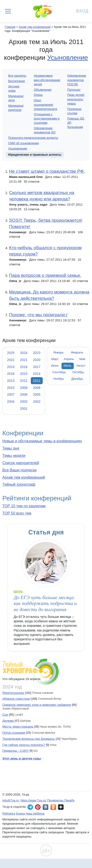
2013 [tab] (11, 381)
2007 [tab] (11, 395)
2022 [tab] (11, 360)
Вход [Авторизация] (82, 11)
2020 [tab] (37, 360)
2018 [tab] (24, 367)
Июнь (55, 366)
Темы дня (11, 448)
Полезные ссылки (74, 111)
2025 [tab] (11, 353)
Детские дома (14, 88)
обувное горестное (16, 699)
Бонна (21, 814)
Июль (67, 366)
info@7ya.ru (11, 800)
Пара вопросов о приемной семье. (45, 275)
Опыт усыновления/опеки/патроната (45, 104)
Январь (58, 352)
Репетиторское (13, 693)
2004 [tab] (11, 402)
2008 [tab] (37, 388)
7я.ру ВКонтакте (46, 807)
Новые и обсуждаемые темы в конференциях (42, 441)
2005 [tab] (37, 395)
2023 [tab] (37, 353)
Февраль (77, 352)
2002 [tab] (37, 402)
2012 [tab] (24, 381)
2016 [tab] (11, 374)
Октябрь (78, 372)
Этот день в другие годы (22, 758)
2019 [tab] (11, 367)
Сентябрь (59, 372)
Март (55, 359)
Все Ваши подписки (19, 470)
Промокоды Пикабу (61, 800)
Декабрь (77, 379)
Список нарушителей (21, 463)
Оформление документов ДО (45, 130)
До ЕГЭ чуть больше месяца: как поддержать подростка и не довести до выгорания (45, 603)
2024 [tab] (24, 353)
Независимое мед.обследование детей (47, 80)
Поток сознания (14, 733)
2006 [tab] (24, 395)
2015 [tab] (24, 374)
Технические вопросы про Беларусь (29, 739)
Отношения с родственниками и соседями (47, 118)
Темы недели (14, 456)
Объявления (43, 90)
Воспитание (17, 81)
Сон (5, 715)
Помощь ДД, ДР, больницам (76, 123)
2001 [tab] (24, 409)
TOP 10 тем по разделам (24, 506)
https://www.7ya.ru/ (34, 800)
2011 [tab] (37, 381)
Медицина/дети (16, 98)
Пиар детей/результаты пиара (76, 99)
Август (81, 366)
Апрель (69, 359)
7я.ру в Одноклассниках (53, 807)
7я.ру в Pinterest (38, 807)
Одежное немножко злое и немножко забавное (37, 705)
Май (82, 359)
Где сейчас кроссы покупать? (24, 745)
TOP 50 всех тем (17, 513)
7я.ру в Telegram (30, 807)
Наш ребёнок (35, 814)
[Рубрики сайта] (8, 11)
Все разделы (17, 76)
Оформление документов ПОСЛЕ (77, 80)
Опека (38, 95)
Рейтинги (9, 814)
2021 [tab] (24, 360)
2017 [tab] (37, 367)
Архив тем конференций (24, 477)
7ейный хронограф (19, 484)
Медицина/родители (16, 108)
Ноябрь (59, 379)
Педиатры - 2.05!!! (15, 751)
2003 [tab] (24, 402)
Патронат (74, 90)
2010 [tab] (11, 388)
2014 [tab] (37, 374)
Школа (18, 592)
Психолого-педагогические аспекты (33, 138)
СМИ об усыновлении (24, 143)
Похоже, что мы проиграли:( (38, 315)
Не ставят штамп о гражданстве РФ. (47, 171)
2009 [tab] (24, 388)
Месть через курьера (18, 727)
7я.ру (61, 807)
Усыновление (68, 58)
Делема (8, 721)
